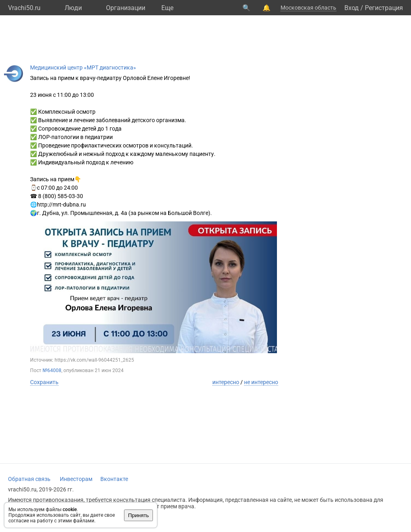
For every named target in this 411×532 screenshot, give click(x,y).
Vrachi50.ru (24, 8)
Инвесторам (76, 479)
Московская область (308, 8)
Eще (167, 8)
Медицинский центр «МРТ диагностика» (83, 68)
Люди (73, 8)
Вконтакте (114, 479)
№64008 (52, 370)
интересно (226, 382)
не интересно (261, 382)
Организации (126, 8)
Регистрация (384, 8)
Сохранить (44, 382)
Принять (138, 515)
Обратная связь (29, 479)
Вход (352, 8)
